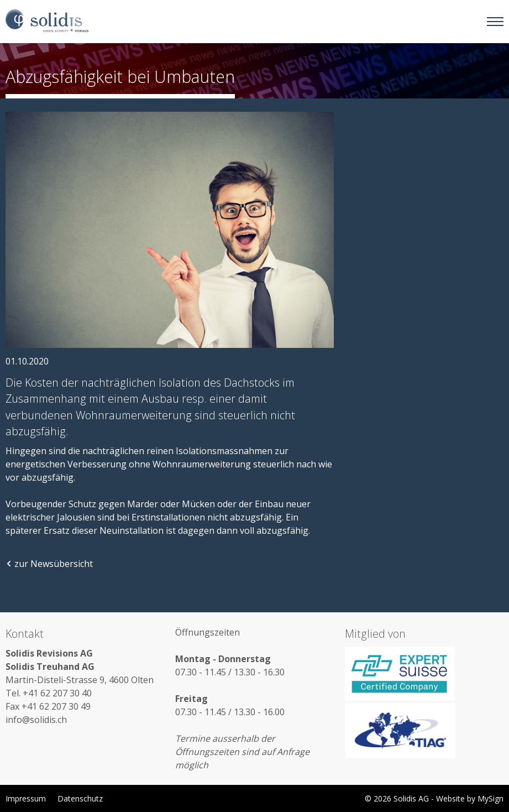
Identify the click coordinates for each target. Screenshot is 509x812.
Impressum (26, 798)
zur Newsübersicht (49, 564)
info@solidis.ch (36, 720)
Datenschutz (80, 798)
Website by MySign (470, 798)
